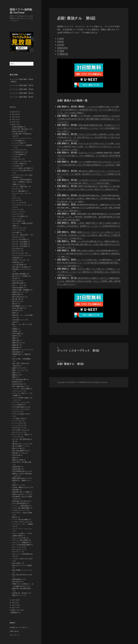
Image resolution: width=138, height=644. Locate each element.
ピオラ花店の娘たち (19, 407)
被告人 (15, 373)
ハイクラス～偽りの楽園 (21, 389)
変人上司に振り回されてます (22, 575)
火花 (14, 322)
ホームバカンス (18, 549)
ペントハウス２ (18, 423)
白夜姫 (15, 331)
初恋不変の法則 (18, 283)
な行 (13, 122)
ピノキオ (15, 200)
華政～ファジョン (18, 370)
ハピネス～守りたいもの (21, 522)
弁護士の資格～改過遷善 (21, 290)
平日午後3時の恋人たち (20, 471)
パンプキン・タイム (19, 402)
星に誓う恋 (16, 299)
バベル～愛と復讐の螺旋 (21, 508)
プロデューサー (18, 228)
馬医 (14, 377)
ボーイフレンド (18, 432)
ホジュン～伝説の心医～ (21, 235)
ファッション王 (18, 203)
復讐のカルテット (18, 292)
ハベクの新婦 (17, 141)
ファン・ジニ (17, 212)
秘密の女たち (17, 343)
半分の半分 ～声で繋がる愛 (22, 462)
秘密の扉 (15, 345)
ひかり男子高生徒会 (19, 503)
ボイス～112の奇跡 (19, 239)
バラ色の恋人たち (18, 152)
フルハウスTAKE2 (19, 216)
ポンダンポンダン (18, 253)
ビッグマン (16, 189)
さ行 (13, 117)
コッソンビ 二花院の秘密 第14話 (21, 97)
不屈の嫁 (15, 258)
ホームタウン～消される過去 (22, 513)
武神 (14, 313)
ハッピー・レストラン (20, 138)
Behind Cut (16, 382)
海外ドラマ (16, 610)
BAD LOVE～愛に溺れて (21, 129)
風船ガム (15, 375)
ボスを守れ (16, 249)
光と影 (15, 278)
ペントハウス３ (18, 425)
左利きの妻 (16, 469)
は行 (13, 124)
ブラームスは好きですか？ (22, 414)
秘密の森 (15, 347)
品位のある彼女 (18, 288)
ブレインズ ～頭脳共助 (20, 542)
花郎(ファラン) (17, 368)
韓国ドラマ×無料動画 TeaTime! (21, 11)
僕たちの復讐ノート (19, 446)
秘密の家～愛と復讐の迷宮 (22, 588)
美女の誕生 (16, 352)
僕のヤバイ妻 (17, 448)
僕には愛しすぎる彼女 (20, 267)
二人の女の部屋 (18, 265)
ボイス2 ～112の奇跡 (20, 242)
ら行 (13, 605)
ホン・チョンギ (18, 547)
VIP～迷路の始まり (19, 386)
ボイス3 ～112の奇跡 (20, 244)
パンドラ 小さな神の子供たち (23, 170)
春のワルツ (16, 301)
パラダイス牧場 (18, 164)
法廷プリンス (17, 485)
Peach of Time (18, 384)
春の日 (15, 304)
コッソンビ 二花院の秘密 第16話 (21, 89)
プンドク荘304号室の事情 (21, 545)
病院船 (15, 329)
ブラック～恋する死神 (20, 540)
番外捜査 (15, 490)
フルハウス (16, 214)
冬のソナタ (16, 281)
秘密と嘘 (15, 340)
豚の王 (15, 517)
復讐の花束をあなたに (20, 478)
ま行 (13, 600)
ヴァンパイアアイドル (20, 255)
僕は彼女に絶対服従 (19, 274)
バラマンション (18, 391)
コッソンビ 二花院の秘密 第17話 (21, 85)
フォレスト (16, 412)
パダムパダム (17, 159)
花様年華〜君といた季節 (21, 492)
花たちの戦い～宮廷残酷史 (22, 359)
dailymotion (62, 48)
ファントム (16, 209)
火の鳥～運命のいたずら (21, 487)
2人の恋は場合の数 (19, 379)
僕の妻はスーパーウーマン (22, 269)
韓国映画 (14, 613)
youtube (61, 45)
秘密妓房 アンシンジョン (21, 350)
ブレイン (15, 219)
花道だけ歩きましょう (20, 494)
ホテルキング (17, 237)
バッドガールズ (18, 150)
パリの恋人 (16, 166)
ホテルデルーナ (18, 428)
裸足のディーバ (18, 595)
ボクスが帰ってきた (19, 430)
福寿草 (15, 336)
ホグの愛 (15, 232)
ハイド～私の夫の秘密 (20, 520)
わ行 (13, 608)
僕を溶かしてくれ (18, 453)
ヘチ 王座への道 (18, 418)
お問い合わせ (14, 631)
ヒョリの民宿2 (17, 405)
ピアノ (15, 198)
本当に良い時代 (18, 308)
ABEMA (60, 42)
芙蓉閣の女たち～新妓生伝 (22, 354)
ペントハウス (17, 421)
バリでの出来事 (18, 154)
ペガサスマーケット (19, 510)
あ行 (13, 112)
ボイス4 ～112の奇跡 (20, 246)
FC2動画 (61, 51)
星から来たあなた (18, 297)
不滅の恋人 (16, 262)
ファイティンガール (19, 409)
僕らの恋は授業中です (20, 451)
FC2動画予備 (62, 54)
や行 (13, 603)
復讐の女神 (16, 294)
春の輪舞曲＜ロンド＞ (20, 306)
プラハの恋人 (17, 221)
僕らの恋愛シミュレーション (22, 570)
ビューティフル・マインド (22, 193)
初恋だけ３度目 (18, 460)
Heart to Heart (18, 131)
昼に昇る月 (16, 582)
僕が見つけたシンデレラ (21, 444)
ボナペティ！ (17, 552)
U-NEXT (61, 39)
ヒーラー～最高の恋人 (20, 187)
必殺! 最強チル (17, 579)
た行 (13, 119)
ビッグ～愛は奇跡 (18, 191)
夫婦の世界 (16, 467)
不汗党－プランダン (19, 260)
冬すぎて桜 (16, 455)
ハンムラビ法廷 (18, 143)
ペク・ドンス (17, 230)
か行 (13, 114)
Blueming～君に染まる (21, 501)
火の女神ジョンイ (18, 320)
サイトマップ (14, 635)
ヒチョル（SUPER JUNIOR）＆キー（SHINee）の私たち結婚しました (22, 182)
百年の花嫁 (16, 333)
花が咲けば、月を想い (20, 593)
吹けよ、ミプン (18, 285)
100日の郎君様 (17, 127)
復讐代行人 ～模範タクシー (22, 480)
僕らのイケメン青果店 (20, 276)
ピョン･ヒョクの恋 (19, 538)
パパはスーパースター (20, 161)
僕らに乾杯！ (17, 563)
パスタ (15, 157)
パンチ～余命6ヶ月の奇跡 (21, 168)
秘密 (14, 338)
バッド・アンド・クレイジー (22, 529)
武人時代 (15, 311)
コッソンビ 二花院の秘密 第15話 (21, 93)
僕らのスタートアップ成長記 (22, 565)
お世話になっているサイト (19, 627)
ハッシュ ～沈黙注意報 (20, 506)
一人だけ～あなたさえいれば (22, 559)
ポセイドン (16, 251)
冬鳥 (14, 457)
